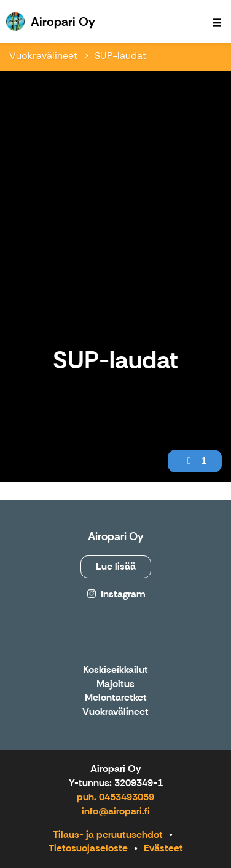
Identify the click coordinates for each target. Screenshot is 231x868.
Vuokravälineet (43, 56)
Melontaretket (116, 698)
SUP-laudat (120, 56)
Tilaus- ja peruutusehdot (108, 834)
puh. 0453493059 (116, 797)
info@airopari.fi (116, 811)
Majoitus (116, 684)
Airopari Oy (116, 536)
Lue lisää (116, 566)
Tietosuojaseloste (88, 848)
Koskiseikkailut (116, 670)
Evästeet (163, 848)
